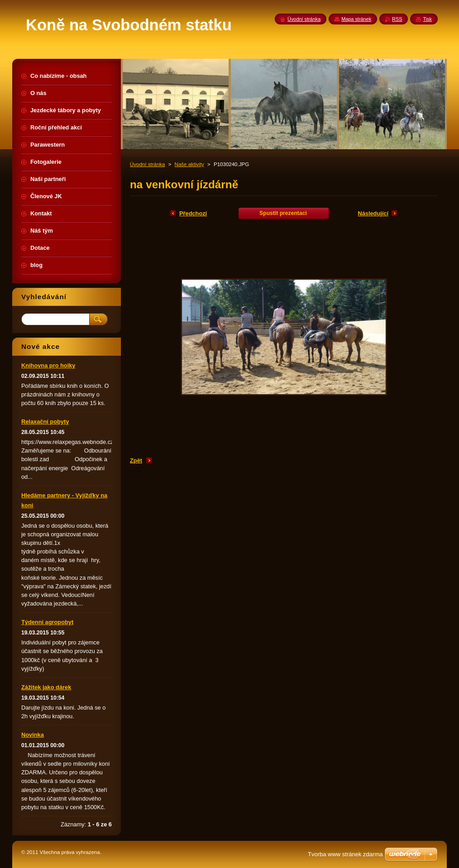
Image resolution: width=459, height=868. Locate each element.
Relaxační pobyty (45, 422)
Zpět (136, 460)
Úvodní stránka (147, 164)
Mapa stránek (356, 19)
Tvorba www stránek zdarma (345, 854)
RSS (397, 19)
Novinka (33, 735)
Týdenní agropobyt (47, 622)
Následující (373, 213)
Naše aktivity (189, 164)
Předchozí (193, 213)
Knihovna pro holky (48, 365)
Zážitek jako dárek (46, 687)
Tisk (427, 19)
